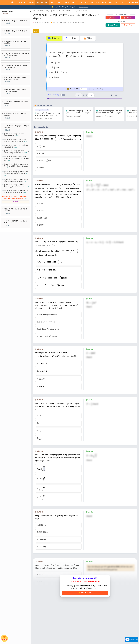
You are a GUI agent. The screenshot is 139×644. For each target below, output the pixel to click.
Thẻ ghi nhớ (54, 38)
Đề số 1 (36, 31)
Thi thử (88, 38)
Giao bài (128, 18)
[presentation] (57, 62)
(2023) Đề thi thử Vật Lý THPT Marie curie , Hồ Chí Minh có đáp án (71, 11)
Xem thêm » (15, 202)
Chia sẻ (113, 18)
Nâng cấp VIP (85, 593)
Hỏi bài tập (4, 638)
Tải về (113, 25)
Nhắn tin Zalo (131, 639)
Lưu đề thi (128, 25)
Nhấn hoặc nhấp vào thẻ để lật (85, 89)
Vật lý (47, 11)
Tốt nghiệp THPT (38, 11)
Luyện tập (71, 38)
